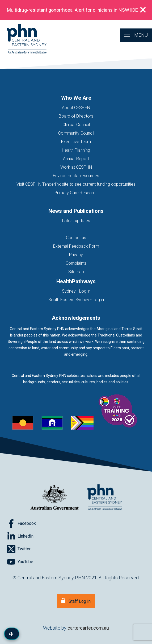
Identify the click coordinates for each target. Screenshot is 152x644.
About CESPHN (76, 108)
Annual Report (76, 159)
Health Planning (76, 150)
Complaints (76, 263)
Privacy (76, 255)
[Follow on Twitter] (19, 549)
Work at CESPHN (76, 167)
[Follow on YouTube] (20, 562)
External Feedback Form (76, 246)
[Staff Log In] (76, 601)
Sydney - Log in (76, 291)
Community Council (76, 133)
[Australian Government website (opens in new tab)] (54, 498)
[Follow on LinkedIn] (20, 536)
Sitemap (76, 272)
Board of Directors (76, 116)
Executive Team (76, 142)
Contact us (76, 238)
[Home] (23, 39)
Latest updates (76, 221)
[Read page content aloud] (12, 634)
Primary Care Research (76, 193)
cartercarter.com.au (88, 628)
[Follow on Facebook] (21, 523)
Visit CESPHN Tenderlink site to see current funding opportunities (76, 184)
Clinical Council (76, 125)
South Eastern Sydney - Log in (76, 300)
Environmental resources (76, 176)
